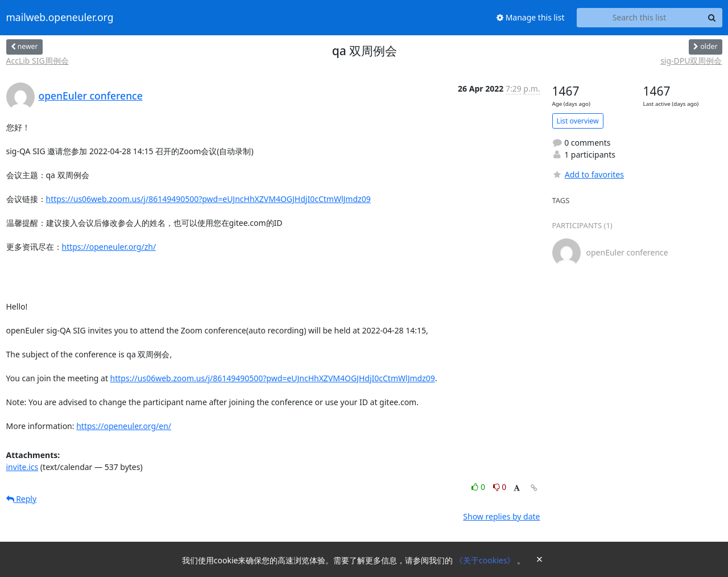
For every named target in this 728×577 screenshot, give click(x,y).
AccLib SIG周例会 (38, 61)
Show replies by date (501, 516)
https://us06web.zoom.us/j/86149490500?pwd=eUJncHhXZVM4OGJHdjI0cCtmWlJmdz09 (208, 199)
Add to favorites (588, 174)
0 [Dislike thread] (500, 487)
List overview (578, 121)
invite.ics (22, 467)
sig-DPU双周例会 (691, 61)
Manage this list (531, 17)
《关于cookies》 (486, 560)
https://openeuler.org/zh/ (109, 247)
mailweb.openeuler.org (60, 18)
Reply (22, 499)
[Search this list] (640, 18)
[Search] (712, 18)
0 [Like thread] (479, 487)
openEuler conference (91, 96)
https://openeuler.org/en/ (124, 426)
